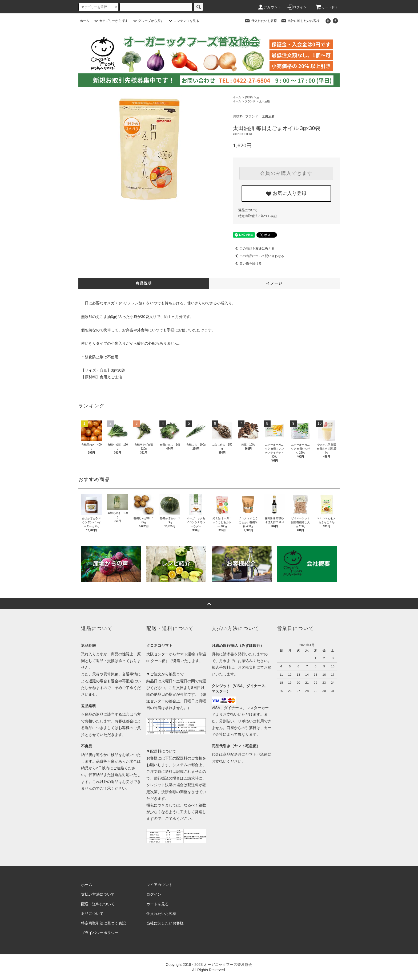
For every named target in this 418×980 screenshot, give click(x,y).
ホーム (85, 21)
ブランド (250, 101)
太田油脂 (264, 101)
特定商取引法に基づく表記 (258, 216)
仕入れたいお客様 (260, 21)
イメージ (274, 283)
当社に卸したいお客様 (300, 21)
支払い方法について (98, 894)
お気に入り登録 (286, 194)
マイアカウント (159, 885)
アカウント (269, 7)
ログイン (297, 7)
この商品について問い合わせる (259, 256)
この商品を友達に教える (254, 249)
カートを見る (158, 904)
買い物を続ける (247, 263)
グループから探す (148, 21)
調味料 (249, 97)
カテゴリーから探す (110, 21)
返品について (248, 210)
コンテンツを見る (183, 21)
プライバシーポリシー (100, 933)
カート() (326, 7)
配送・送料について (98, 904)
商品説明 (144, 283)
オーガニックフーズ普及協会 (228, 965)
